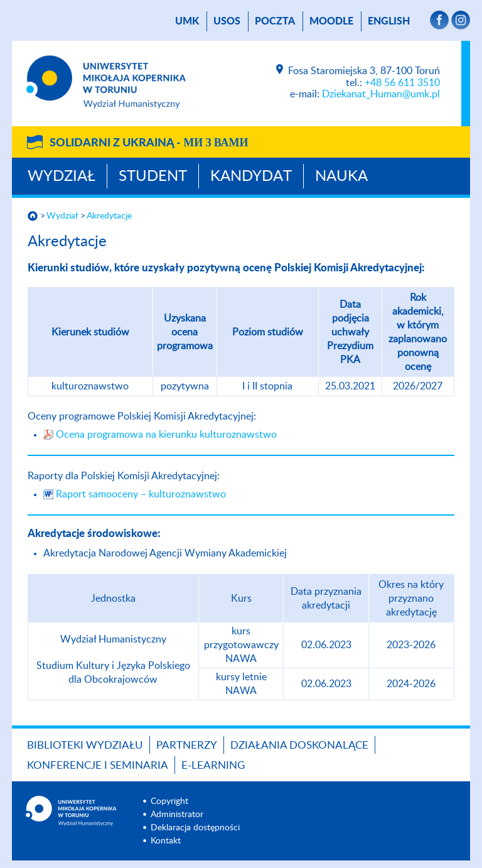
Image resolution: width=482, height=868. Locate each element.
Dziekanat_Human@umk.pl (381, 94)
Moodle (331, 21)
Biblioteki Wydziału (85, 745)
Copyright (169, 801)
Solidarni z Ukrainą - (149, 143)
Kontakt (166, 841)
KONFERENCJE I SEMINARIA (98, 765)
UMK (187, 21)
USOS (227, 21)
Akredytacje (109, 216)
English (389, 21)
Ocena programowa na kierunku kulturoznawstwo (166, 435)
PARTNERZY (187, 745)
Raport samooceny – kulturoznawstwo (141, 494)
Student (153, 176)
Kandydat (251, 176)
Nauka (341, 176)
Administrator (177, 815)
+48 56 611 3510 (402, 83)
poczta (275, 21)
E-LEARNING (213, 765)
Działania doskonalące (299, 745)
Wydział (62, 176)
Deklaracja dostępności (195, 828)
